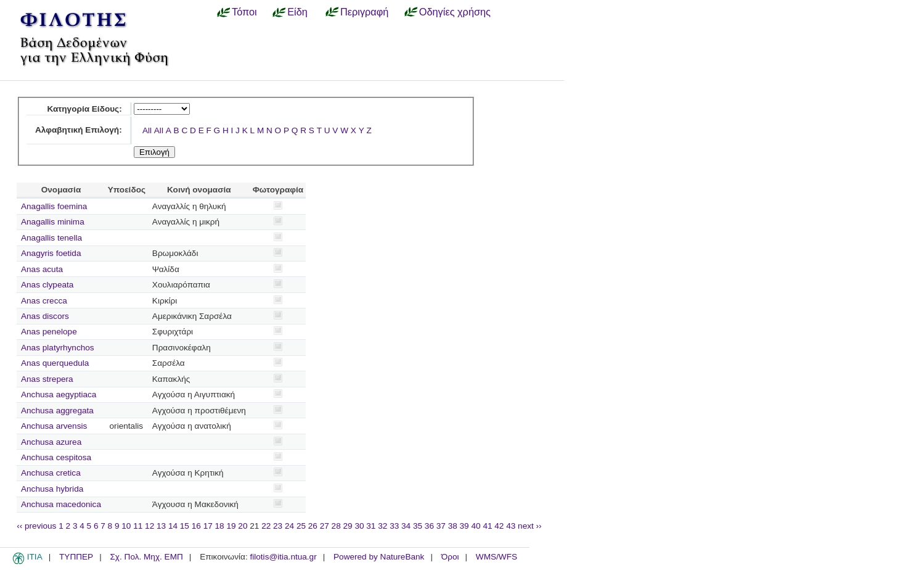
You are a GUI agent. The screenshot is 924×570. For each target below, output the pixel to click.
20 (243, 526)
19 (231, 526)
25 (301, 526)
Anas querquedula (55, 363)
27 (325, 526)
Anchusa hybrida (52, 489)
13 (161, 526)
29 (348, 526)
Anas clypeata (47, 285)
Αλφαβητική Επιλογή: (79, 130)
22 (266, 526)
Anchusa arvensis (54, 426)
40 (476, 526)
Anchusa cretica (51, 473)
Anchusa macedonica (61, 504)
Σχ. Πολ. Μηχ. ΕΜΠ (146, 557)
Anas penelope (49, 332)
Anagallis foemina (54, 206)
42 (499, 526)
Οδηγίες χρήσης (455, 12)
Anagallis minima (53, 222)
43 (511, 526)
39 (464, 526)
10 (126, 526)
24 (289, 526)
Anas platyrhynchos (58, 348)
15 (185, 526)
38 (453, 526)
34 (406, 526)
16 (196, 526)
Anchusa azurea (51, 442)
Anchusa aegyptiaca (59, 394)
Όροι (450, 557)
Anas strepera (47, 379)
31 (371, 526)
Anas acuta (42, 269)
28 (336, 526)
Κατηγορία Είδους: (84, 109)
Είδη (297, 12)
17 (208, 526)
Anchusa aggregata (57, 411)
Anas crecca (44, 301)
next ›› (530, 526)
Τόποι (244, 12)
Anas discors (45, 316)
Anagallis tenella (51, 238)
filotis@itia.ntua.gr (283, 557)
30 (359, 526)
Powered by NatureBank (379, 557)
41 (487, 526)
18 (220, 526)
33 (394, 526)
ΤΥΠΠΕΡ (76, 557)
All (147, 130)
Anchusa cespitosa (56, 457)
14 (173, 526)
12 (149, 526)
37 (441, 526)
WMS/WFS (497, 557)
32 (382, 526)
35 (418, 526)
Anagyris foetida (51, 253)
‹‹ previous (36, 526)
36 (429, 526)
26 (313, 526)
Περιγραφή (364, 12)
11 (138, 526)
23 (278, 526)
